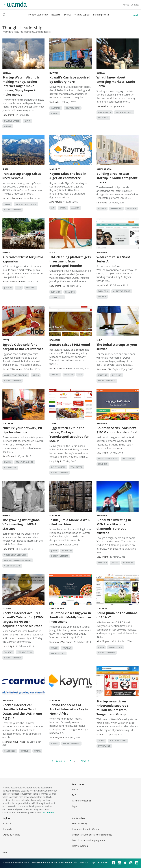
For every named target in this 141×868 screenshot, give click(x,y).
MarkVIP (103, 563)
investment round (108, 459)
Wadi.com (103, 291)
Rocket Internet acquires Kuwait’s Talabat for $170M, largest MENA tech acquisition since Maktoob (23, 619)
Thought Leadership (38, 15)
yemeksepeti (57, 297)
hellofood (116, 209)
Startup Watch (12, 121)
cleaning (70, 292)
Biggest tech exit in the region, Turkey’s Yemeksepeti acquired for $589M (69, 434)
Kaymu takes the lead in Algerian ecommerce (68, 176)
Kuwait (54, 73)
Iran (5, 169)
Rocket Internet (124, 112)
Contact (135, 5)
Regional (102, 253)
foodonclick (58, 653)
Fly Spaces (103, 118)
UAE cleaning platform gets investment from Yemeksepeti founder (70, 261)
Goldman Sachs (12, 566)
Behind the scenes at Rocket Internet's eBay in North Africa (69, 709)
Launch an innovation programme (89, 840)
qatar (37, 751)
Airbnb (8, 126)
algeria (75, 208)
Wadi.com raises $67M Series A (113, 259)
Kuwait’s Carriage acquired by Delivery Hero (70, 79)
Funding (103, 464)
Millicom (31, 288)
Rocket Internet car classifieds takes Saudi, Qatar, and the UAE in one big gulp (22, 711)
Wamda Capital (82, 15)
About (126, 5)
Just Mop (56, 292)
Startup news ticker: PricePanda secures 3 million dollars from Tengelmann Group (113, 708)
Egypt (6, 340)
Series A (102, 297)
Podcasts (7, 823)
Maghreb (55, 169)
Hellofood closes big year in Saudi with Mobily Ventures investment (70, 617)
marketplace (115, 647)
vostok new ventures (15, 555)
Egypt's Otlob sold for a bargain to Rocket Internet (23, 347)
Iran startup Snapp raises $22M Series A (22, 176)
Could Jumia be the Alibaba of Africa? (117, 615)
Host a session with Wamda (86, 829)
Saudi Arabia (104, 169)
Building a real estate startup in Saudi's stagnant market (117, 178)
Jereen (115, 563)
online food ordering (16, 375)
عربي (136, 15)
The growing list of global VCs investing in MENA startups (21, 524)
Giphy (27, 121)
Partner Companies (82, 801)
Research (56, 15)
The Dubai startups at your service (117, 347)
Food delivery (25, 652)
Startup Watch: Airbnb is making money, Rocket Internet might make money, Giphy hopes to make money (21, 86)
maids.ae (103, 375)
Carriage (56, 108)
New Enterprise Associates (18, 560)
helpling (117, 375)
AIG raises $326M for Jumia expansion (23, 259)
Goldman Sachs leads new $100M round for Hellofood (117, 430)
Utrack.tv (128, 563)
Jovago (8, 288)
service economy (107, 381)
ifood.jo (69, 375)
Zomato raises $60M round (70, 345)
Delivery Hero (73, 108)
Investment (104, 746)
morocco (67, 551)
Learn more (48, 812)
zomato (55, 375)
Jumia (54, 551)
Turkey (54, 423)
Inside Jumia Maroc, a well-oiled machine (70, 522)
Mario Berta (105, 112)
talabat (8, 652)
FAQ (74, 795)
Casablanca (10, 468)
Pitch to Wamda (80, 846)
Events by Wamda (11, 835)
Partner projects (101, 15)
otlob (36, 375)
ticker (101, 741)
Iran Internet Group (26, 204)
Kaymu (63, 208)
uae (80, 375)
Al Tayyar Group (122, 291)
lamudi (102, 209)
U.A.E (52, 253)
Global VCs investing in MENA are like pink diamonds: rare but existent (114, 526)
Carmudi (131, 209)
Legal (75, 806)
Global (7, 73)
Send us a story (80, 823)
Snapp (7, 204)
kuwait (55, 113)
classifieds (10, 751)
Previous (60, 761)
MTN (19, 288)
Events (68, 15)
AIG (53, 208)
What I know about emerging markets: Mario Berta (116, 82)
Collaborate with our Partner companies (92, 835)
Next (84, 761)
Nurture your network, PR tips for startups (22, 430)
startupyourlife (25, 462)
